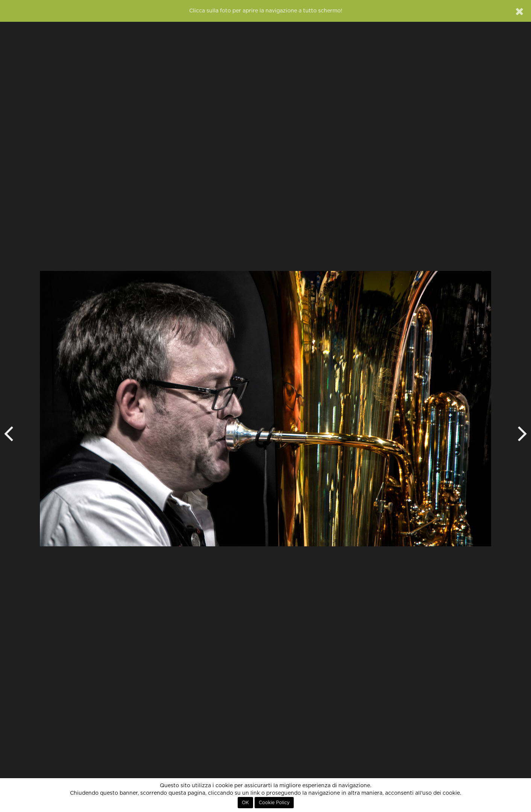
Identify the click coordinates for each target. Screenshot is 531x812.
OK (245, 803)
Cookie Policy (274, 803)
